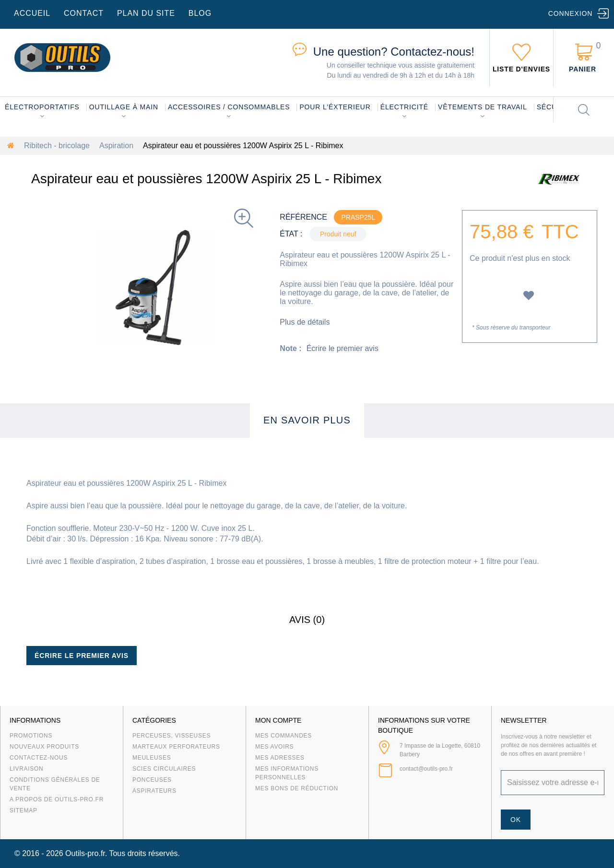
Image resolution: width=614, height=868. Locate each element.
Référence (303, 217)
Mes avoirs (274, 747)
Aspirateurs (154, 791)
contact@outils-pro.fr (426, 769)
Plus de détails (305, 322)
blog (200, 13)
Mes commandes (283, 736)
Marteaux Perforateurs (176, 747)
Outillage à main (124, 107)
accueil (32, 13)
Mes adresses (280, 758)
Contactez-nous (39, 758)
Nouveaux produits (44, 747)
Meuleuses (152, 758)
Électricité (404, 107)
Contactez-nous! (394, 52)
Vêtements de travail (483, 107)
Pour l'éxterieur (335, 107)
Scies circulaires (164, 769)
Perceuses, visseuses (171, 736)
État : (291, 234)
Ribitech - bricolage (57, 146)
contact (84, 13)
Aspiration (116, 146)
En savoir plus (307, 420)
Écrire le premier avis (342, 348)
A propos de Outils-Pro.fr (57, 799)
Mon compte (278, 720)
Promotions (31, 736)
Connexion (570, 13)
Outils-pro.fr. (86, 853)
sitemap (24, 810)
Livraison (27, 769)
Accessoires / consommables (229, 107)
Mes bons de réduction (297, 788)
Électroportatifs (42, 107)
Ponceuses (152, 780)
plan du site (146, 13)
